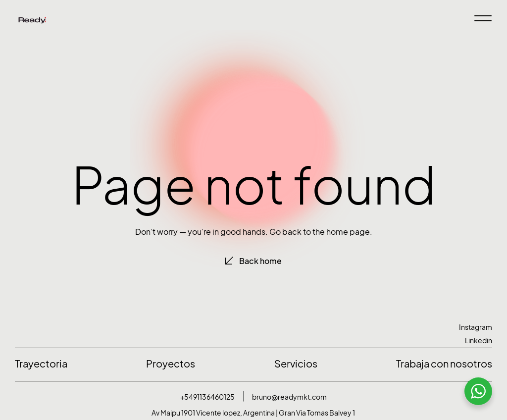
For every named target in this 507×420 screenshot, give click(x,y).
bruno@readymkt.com (289, 397)
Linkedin (479, 341)
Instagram (476, 327)
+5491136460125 (207, 397)
